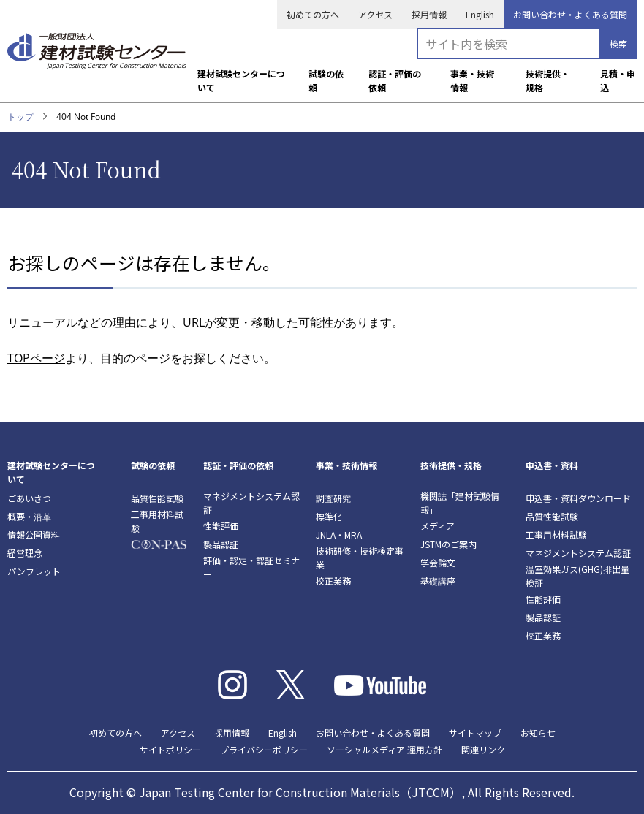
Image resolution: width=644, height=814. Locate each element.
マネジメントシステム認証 (251, 503)
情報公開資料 (34, 535)
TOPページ (36, 358)
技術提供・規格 (548, 80)
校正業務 (333, 581)
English (480, 14)
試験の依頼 (326, 80)
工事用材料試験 (157, 521)
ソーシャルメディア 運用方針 (384, 749)
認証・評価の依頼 (395, 80)
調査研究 (333, 498)
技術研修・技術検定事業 (360, 558)
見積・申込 (618, 80)
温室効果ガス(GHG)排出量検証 (577, 576)
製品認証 (221, 544)
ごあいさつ (29, 498)
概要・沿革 (29, 516)
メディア (437, 526)
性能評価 (221, 526)
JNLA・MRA (339, 535)
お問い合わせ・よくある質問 (570, 14)
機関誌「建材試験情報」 (460, 503)
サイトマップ (475, 733)
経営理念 (25, 553)
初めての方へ (313, 14)
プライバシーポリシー (264, 749)
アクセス (375, 14)
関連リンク (483, 749)
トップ (20, 117)
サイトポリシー (170, 749)
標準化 (329, 516)
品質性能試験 (157, 498)
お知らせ (538, 733)
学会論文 (438, 562)
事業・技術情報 (472, 80)
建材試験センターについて (241, 80)
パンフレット (34, 571)
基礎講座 (438, 581)
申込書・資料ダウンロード (578, 498)
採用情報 (429, 14)
